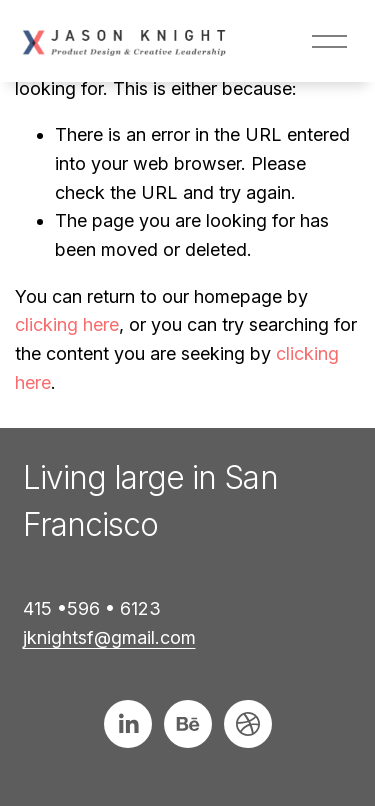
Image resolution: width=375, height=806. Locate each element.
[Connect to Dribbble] (248, 724)
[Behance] (188, 724)
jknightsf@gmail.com (109, 637)
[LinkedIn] (128, 724)
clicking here (67, 324)
